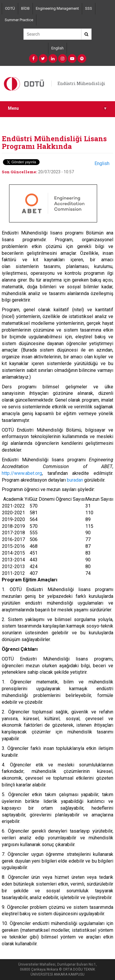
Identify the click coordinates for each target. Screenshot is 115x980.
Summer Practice (19, 20)
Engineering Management (57, 8)
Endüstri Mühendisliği (81, 83)
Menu (58, 108)
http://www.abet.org (22, 473)
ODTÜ (10, 8)
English (58, 48)
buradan (75, 480)
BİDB (25, 8)
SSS (89, 8)
